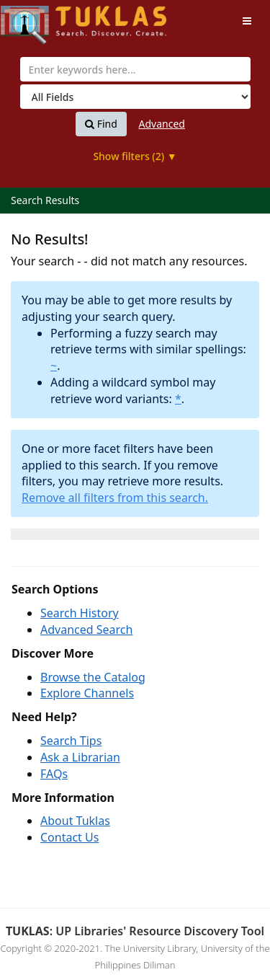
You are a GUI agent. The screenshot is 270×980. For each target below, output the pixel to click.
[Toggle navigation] (247, 21)
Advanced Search (86, 630)
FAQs (54, 774)
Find (101, 124)
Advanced (162, 124)
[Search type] (135, 97)
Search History (80, 613)
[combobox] (135, 69)
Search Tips (71, 741)
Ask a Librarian (80, 757)
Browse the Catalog (93, 677)
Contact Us (69, 837)
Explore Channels (87, 693)
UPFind (36, 18)
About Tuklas (75, 821)
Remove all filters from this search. (115, 498)
